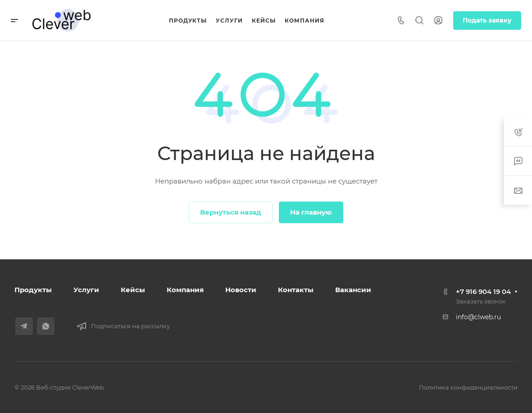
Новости (241, 290)
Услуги (86, 290)
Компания (185, 290)
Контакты (296, 290)
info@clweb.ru (478, 317)
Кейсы (133, 290)
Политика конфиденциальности (468, 387)
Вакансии (353, 290)
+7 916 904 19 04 (483, 291)
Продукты (33, 290)
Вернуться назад (231, 212)
